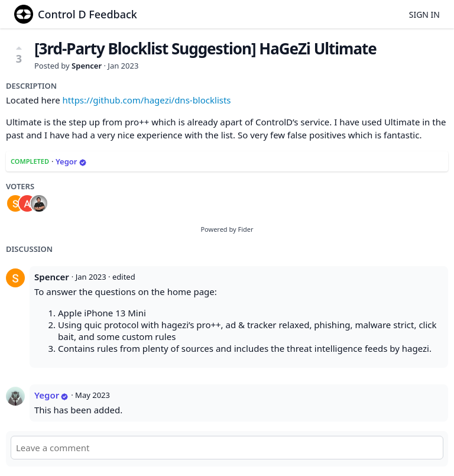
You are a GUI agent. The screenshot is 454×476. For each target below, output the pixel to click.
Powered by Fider (227, 229)
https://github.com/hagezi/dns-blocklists (147, 100)
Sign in (424, 14)
